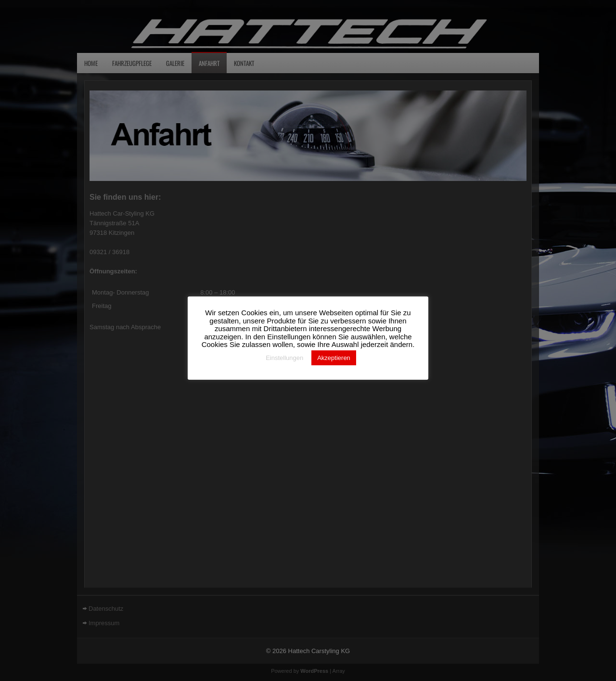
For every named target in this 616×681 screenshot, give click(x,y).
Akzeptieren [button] (334, 358)
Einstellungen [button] (284, 358)
